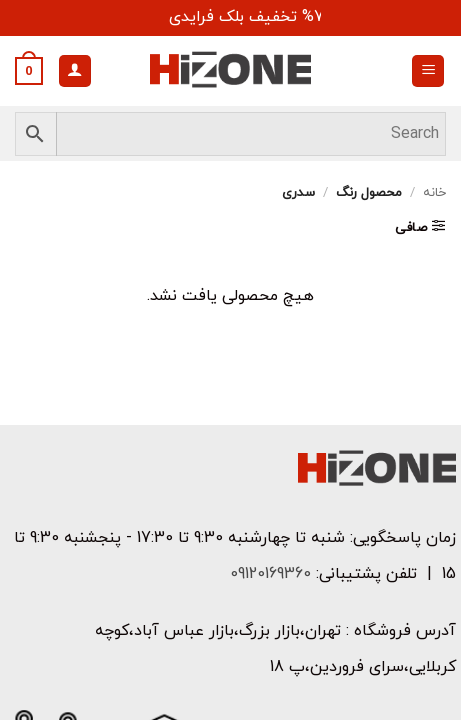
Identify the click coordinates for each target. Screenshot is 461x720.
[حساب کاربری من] (75, 71)
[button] (428, 71)
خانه (434, 193)
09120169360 (268, 574)
